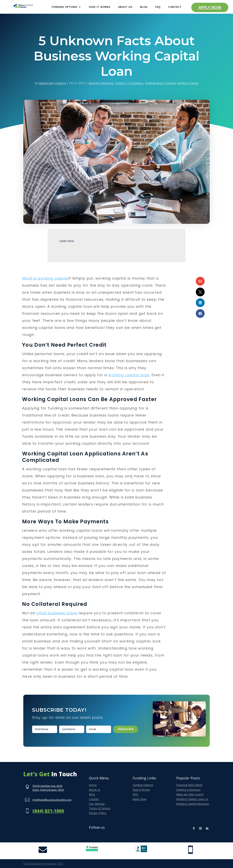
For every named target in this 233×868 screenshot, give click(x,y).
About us (95, 790)
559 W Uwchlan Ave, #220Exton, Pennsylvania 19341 (48, 788)
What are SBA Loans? (190, 794)
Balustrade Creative (52, 83)
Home (93, 785)
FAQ (158, 7)
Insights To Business (129, 83)
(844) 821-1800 (48, 811)
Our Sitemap (97, 804)
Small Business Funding (160, 83)
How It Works (100, 7)
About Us (125, 7)
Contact (175, 7)
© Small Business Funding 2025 (43, 864)
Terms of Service (100, 808)
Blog (144, 7)
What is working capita (45, 278)
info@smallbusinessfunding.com (52, 800)
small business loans (57, 613)
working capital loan (129, 375)
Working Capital (188, 83)
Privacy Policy (98, 813)
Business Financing (101, 83)
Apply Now (210, 7)
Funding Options (64, 7)
